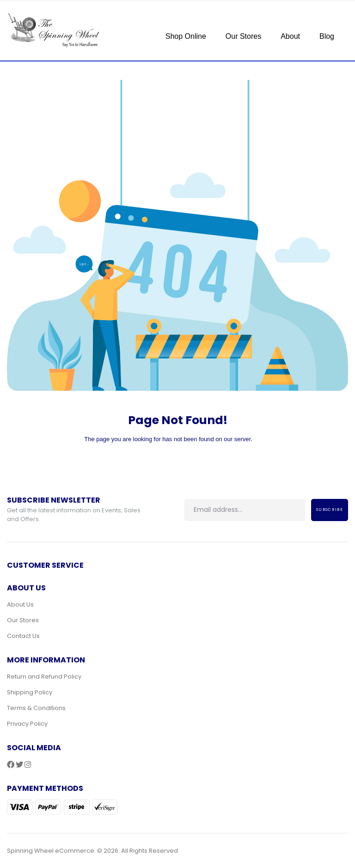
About (290, 36)
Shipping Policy (30, 692)
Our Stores (243, 36)
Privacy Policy (27, 724)
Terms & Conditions (36, 708)
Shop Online (186, 36)
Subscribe (330, 510)
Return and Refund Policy (44, 677)
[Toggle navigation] (165, 20)
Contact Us (23, 636)
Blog (327, 36)
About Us (20, 604)
